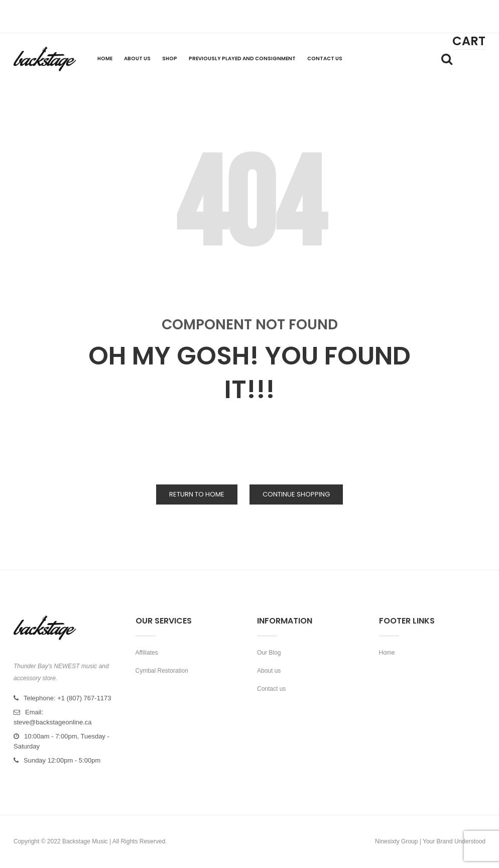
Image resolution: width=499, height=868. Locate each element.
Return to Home (197, 494)
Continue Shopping (296, 494)
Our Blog (269, 653)
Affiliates (147, 653)
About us (269, 671)
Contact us (271, 689)
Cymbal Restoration (162, 671)
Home (387, 653)
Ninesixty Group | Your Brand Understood (430, 841)
